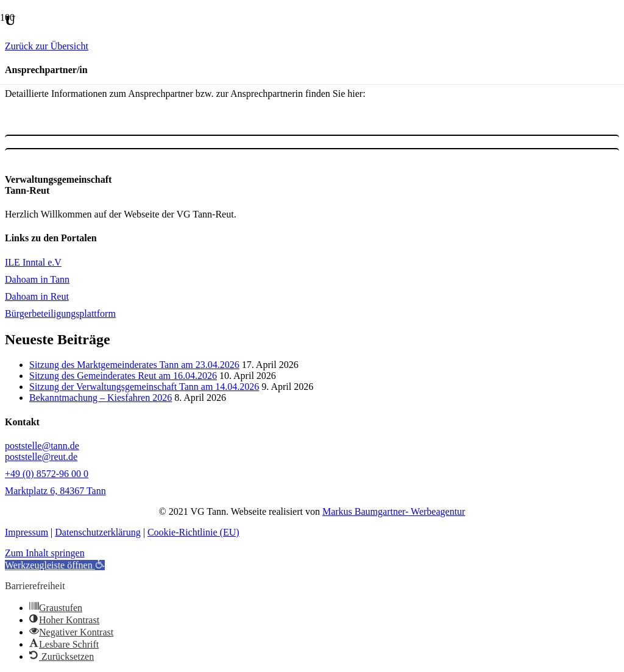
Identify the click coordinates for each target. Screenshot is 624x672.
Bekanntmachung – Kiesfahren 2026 (101, 398)
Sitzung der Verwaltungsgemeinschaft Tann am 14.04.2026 (144, 387)
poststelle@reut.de (41, 457)
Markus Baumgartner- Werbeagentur (394, 511)
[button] (55, 565)
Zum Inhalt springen (45, 553)
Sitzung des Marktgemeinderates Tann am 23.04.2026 (134, 365)
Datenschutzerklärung (97, 532)
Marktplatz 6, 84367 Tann (55, 491)
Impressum (27, 532)
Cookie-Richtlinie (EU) (193, 532)
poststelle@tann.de (42, 446)
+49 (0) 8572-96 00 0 (47, 474)
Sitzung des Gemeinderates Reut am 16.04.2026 (123, 376)
